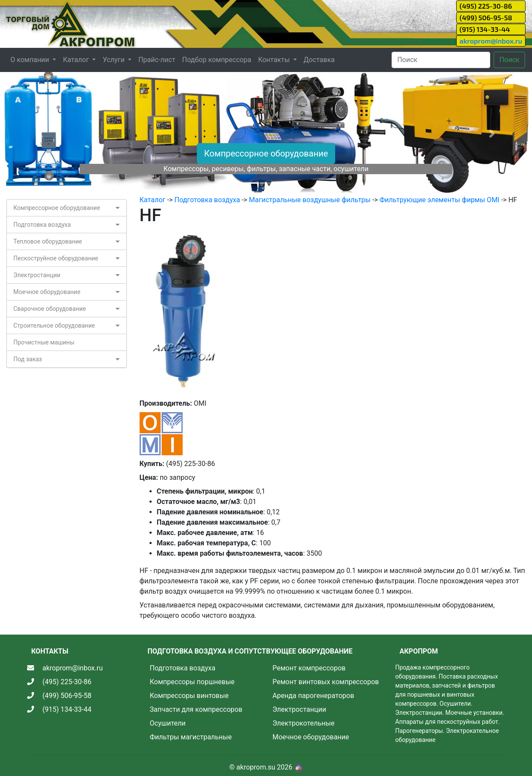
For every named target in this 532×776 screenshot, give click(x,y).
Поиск (509, 60)
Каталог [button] (77, 60)
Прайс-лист (157, 60)
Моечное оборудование (47, 292)
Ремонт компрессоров (309, 668)
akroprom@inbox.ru (491, 41)
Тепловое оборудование (48, 241)
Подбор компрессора (217, 60)
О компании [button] (31, 60)
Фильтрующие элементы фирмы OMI (439, 200)
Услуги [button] (114, 60)
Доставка (319, 60)
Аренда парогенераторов (314, 696)
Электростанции (37, 275)
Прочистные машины (44, 342)
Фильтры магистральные (191, 737)
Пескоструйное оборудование (56, 258)
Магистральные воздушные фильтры (310, 200)
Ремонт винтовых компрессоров (326, 682)
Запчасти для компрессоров (196, 709)
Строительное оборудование (54, 325)
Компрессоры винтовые (189, 696)
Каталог (152, 200)
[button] (40, 133)
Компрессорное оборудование (266, 153)
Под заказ (28, 359)
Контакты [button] (275, 60)
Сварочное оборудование (50, 309)
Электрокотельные (304, 723)
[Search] (441, 60)
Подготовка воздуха (42, 225)
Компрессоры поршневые (192, 682)
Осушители (168, 723)
